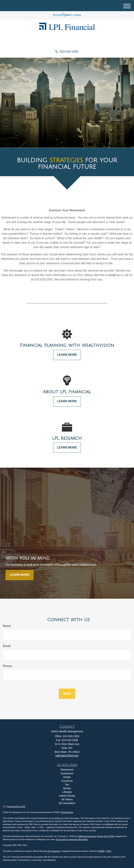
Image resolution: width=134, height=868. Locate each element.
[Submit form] (67, 694)
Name (7, 626)
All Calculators (67, 803)
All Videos (67, 799)
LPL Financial (53, 851)
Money (67, 788)
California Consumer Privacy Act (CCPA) (96, 836)
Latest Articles (67, 796)
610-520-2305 (67, 52)
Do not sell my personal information (72, 839)
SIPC (109, 851)
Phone (7, 666)
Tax (67, 785)
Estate (67, 777)
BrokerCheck (67, 812)
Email (7, 646)
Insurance (67, 781)
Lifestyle (67, 792)
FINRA (101, 851)
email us (114, 275)
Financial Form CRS (16, 806)
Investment (67, 773)
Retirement (67, 770)
